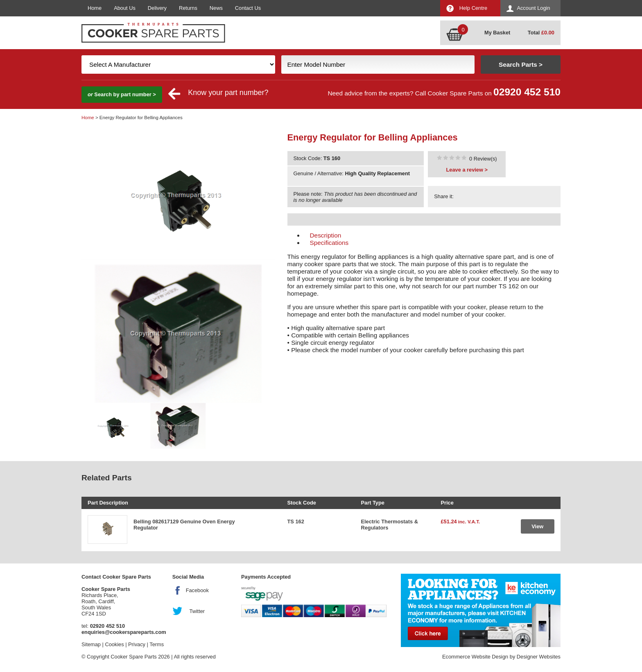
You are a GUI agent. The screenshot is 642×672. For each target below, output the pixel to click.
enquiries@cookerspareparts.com (124, 632)
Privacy (137, 644)
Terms (157, 644)
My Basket (497, 33)
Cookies (114, 644)
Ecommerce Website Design (475, 657)
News (216, 8)
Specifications (329, 243)
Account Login (533, 8)
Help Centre (473, 8)
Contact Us (248, 8)
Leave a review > (467, 170)
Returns (188, 8)
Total (541, 33)
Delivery (157, 8)
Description (326, 235)
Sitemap (91, 644)
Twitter (197, 611)
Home (95, 8)
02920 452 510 (527, 92)
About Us (125, 8)
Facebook (197, 590)
